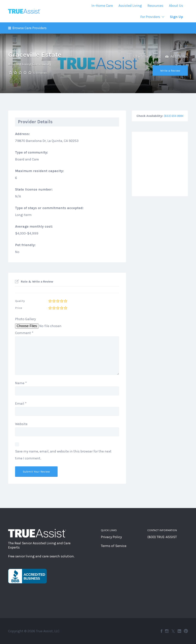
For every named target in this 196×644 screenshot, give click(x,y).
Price (19, 308)
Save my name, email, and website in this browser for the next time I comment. (63, 455)
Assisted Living (130, 6)
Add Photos (177, 57)
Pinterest (186, 631)
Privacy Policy (111, 537)
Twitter (173, 631)
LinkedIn (179, 631)
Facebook (161, 631)
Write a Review (170, 71)
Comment (24, 333)
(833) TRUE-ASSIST (162, 537)
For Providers (150, 17)
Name (21, 383)
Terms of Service (114, 546)
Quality (20, 301)
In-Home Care (102, 6)
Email (21, 403)
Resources (155, 6)
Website (21, 424)
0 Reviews (40, 73)
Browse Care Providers (29, 28)
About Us (176, 6)
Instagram (167, 631)
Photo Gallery (25, 319)
